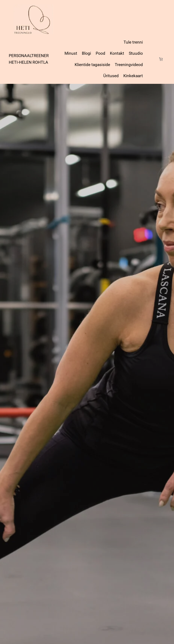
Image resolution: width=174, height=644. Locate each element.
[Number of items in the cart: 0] (161, 59)
